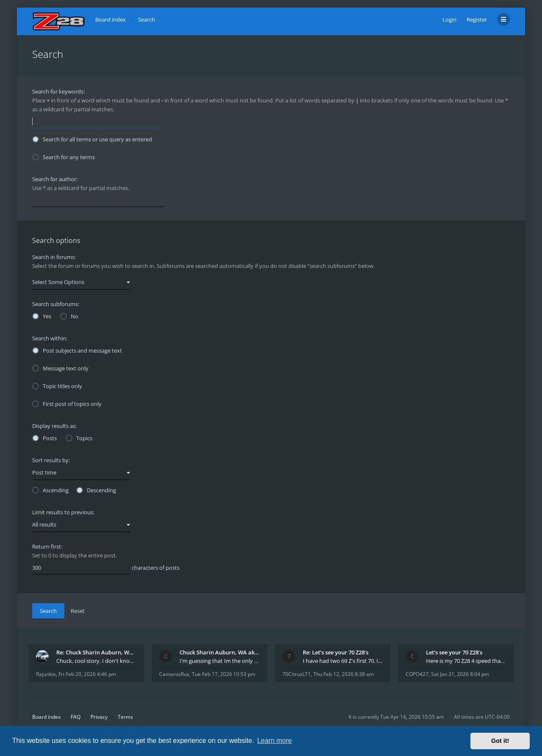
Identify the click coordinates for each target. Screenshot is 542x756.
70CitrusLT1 (297, 674)
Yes (42, 316)
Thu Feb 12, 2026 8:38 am (344, 674)
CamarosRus (174, 674)
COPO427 (417, 674)
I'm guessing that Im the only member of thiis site (220, 661)
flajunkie (46, 674)
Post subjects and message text (77, 350)
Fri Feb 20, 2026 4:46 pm (87, 674)
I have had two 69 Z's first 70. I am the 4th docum (343, 661)
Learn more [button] (274, 741)
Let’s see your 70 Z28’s (454, 652)
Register (477, 19)
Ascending (50, 490)
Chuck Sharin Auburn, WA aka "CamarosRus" (220, 652)
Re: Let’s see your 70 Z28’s (336, 652)
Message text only (60, 368)
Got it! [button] (500, 741)
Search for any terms (64, 157)
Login (449, 19)
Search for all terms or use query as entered (92, 139)
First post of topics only (67, 404)
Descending (96, 490)
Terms (125, 717)
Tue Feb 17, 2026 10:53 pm (224, 674)
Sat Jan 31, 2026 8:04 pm (460, 674)
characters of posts (106, 568)
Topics (79, 438)
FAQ (76, 717)
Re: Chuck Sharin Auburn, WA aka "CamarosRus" (96, 652)
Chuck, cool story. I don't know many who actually (96, 661)
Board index (46, 717)
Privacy (99, 717)
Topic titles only (57, 386)
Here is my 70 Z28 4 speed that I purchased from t (466, 661)
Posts (44, 438)
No (69, 316)
